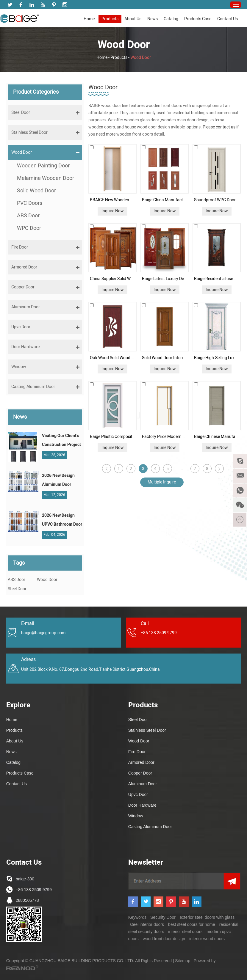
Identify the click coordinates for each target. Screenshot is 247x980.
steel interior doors (147, 924)
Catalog (171, 19)
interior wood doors (207, 939)
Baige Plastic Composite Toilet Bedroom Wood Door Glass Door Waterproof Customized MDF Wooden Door (113, 437)
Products (110, 19)
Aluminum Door (143, 784)
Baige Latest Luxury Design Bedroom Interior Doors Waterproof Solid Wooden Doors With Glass (165, 279)
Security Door (163, 917)
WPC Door (29, 228)
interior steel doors (185, 932)
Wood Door (141, 58)
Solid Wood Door (36, 191)
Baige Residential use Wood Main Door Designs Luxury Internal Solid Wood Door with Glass (217, 279)
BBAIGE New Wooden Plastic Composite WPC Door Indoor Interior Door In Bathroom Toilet (113, 200)
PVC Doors (30, 203)
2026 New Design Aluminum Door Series (58, 481)
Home (89, 19)
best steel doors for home (192, 924)
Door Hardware (142, 805)
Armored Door (141, 762)
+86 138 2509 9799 (34, 890)
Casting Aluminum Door (150, 827)
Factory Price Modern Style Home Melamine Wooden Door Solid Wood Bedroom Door (165, 437)
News (153, 19)
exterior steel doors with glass (207, 917)
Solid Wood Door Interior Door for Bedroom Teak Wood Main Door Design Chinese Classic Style (165, 358)
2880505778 (27, 900)
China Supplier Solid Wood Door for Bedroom (113, 279)
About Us (133, 19)
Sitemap (183, 961)
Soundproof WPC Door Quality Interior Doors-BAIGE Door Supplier (217, 200)
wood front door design (164, 939)
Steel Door (17, 589)
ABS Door (28, 216)
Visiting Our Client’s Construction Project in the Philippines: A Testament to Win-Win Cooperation (61, 441)
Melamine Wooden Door (46, 178)
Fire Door (137, 752)
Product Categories (36, 92)
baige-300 (25, 879)
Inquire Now (113, 211)
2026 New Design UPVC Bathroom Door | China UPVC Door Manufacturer (62, 521)
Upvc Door (138, 794)
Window (136, 816)
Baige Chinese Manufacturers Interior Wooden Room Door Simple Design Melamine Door (217, 437)
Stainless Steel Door (147, 730)
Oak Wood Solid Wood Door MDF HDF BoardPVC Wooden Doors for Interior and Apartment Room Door (113, 358)
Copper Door (140, 773)
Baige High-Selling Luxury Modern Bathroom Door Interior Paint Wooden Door (217, 358)
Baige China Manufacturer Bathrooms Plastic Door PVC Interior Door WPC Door (165, 200)
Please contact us (219, 127)
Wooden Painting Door (43, 166)
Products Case (198, 19)
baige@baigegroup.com (43, 633)
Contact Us (228, 19)
